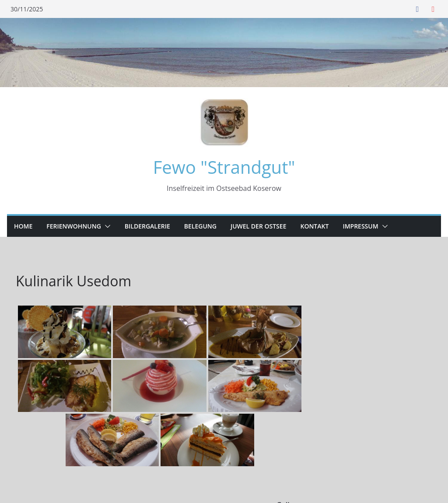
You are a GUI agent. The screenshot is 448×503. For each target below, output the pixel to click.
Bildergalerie (147, 226)
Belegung (200, 226)
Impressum (360, 226)
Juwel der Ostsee (259, 226)
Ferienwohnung (74, 226)
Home (23, 226)
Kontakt (314, 226)
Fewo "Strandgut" (224, 167)
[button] (106, 226)
